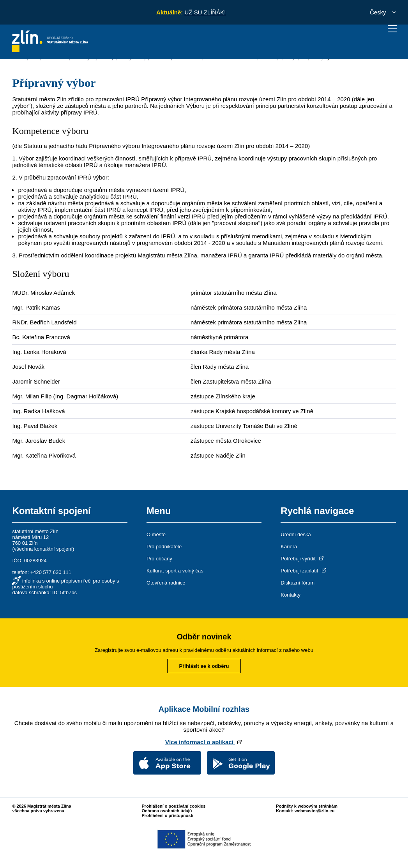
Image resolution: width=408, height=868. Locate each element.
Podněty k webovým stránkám (307, 806)
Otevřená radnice (166, 583)
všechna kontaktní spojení (43, 549)
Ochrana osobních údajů (167, 811)
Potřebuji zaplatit (304, 571)
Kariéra (289, 547)
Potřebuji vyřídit (303, 559)
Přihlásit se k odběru (204, 666)
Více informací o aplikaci (204, 742)
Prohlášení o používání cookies (174, 806)
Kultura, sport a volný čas (175, 571)
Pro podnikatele (164, 547)
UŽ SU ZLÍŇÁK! (205, 12)
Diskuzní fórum (298, 583)
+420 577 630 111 (51, 572)
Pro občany (159, 559)
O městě (156, 534)
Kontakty (291, 595)
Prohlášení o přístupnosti (168, 815)
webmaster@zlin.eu (314, 811)
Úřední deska (296, 534)
